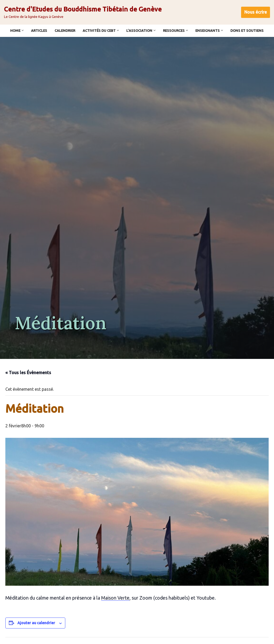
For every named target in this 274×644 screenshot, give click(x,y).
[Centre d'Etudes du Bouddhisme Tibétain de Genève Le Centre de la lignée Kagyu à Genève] (83, 12)
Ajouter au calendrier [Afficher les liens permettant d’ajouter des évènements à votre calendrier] (36, 622)
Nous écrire (256, 12)
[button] (23, 30)
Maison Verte (115, 597)
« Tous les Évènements (28, 373)
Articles (39, 30)
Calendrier (65, 30)
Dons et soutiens (247, 30)
